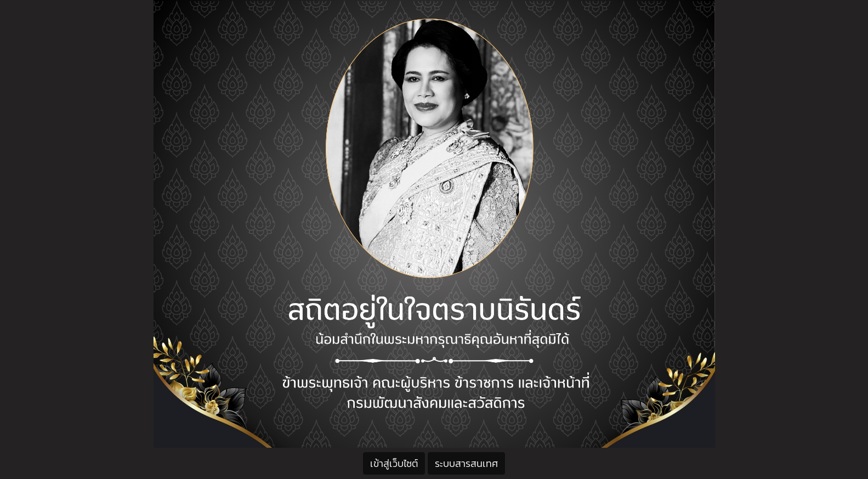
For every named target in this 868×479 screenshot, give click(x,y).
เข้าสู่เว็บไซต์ (394, 463)
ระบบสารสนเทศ (466, 463)
